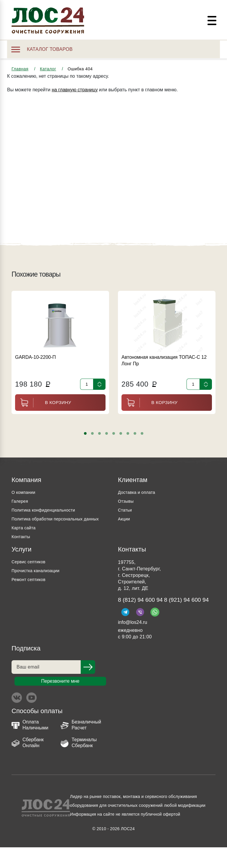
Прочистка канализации (39, 579)
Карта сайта (25, 537)
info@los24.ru (133, 643)
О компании (25, 492)
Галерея (21, 501)
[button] (85, 433)
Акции (125, 519)
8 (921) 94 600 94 (144, 620)
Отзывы (127, 501)
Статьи (126, 510)
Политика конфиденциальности (47, 510)
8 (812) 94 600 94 (144, 609)
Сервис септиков (31, 571)
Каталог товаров (42, 49)
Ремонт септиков (31, 588)
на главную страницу (75, 90)
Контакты (22, 545)
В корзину (43, 403)
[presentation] (18, 434)
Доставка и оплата (139, 492)
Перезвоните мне (60, 702)
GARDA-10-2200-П (35, 357)
